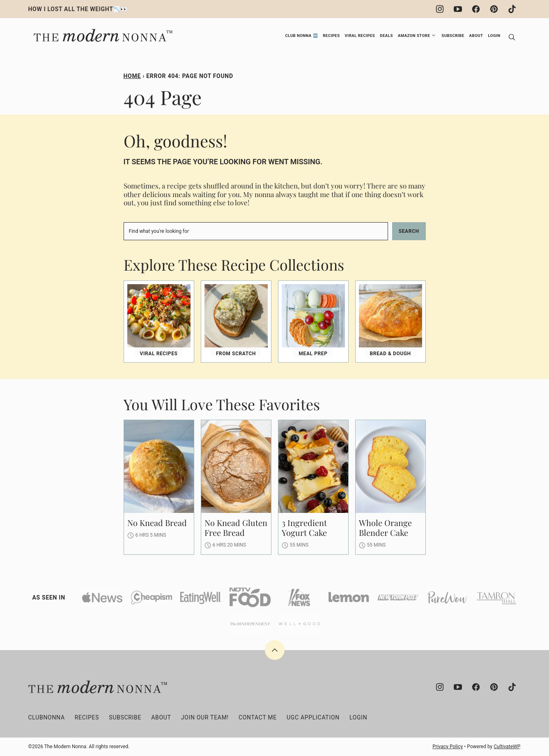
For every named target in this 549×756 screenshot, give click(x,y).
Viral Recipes (360, 36)
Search (409, 231)
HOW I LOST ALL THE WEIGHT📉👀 (78, 9)
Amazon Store (414, 36)
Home (132, 76)
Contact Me (258, 717)
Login (494, 36)
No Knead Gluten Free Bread (236, 527)
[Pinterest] (494, 9)
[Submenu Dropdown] (434, 35)
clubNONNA (47, 717)
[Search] (512, 37)
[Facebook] (476, 9)
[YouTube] (458, 9)
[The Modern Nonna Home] (102, 31)
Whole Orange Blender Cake (385, 527)
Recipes (331, 36)
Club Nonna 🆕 (301, 36)
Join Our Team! (205, 717)
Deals (386, 36)
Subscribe (453, 36)
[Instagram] (440, 9)
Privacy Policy (448, 747)
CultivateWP (507, 747)
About (476, 36)
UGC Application (313, 717)
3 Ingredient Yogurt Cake (304, 527)
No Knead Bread (157, 523)
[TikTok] (512, 9)
